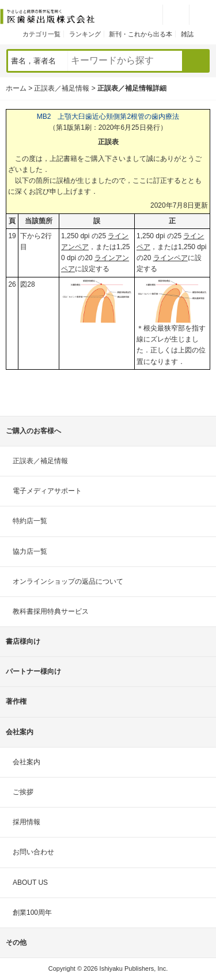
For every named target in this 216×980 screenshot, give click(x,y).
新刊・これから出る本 (141, 34)
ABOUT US (30, 883)
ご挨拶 (23, 792)
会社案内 (26, 762)
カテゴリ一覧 (41, 34)
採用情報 (26, 822)
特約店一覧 (30, 521)
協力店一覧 (30, 551)
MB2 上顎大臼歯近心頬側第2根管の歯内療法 (108, 117)
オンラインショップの (68, 581)
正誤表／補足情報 (62, 88)
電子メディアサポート (47, 491)
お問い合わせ (33, 852)
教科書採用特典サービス (51, 611)
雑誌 (187, 34)
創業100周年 (32, 913)
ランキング (85, 34)
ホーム (16, 88)
